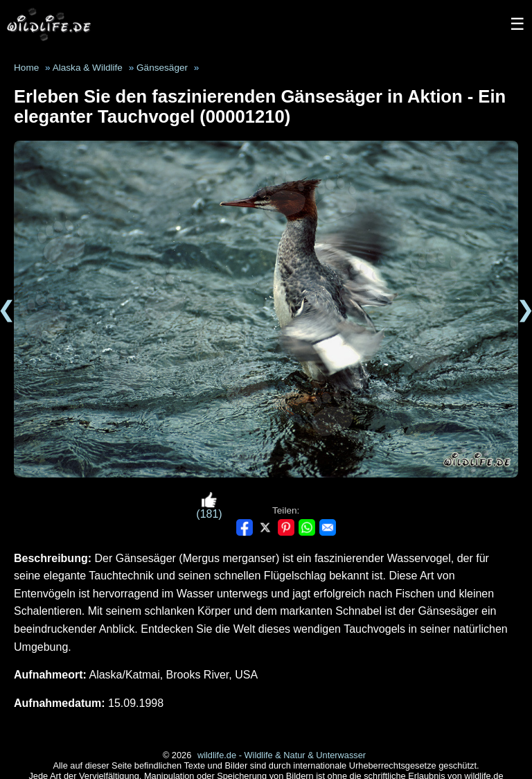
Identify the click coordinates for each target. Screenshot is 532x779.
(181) (209, 506)
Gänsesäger (162, 68)
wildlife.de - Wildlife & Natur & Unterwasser (282, 755)
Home (26, 68)
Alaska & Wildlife (88, 68)
